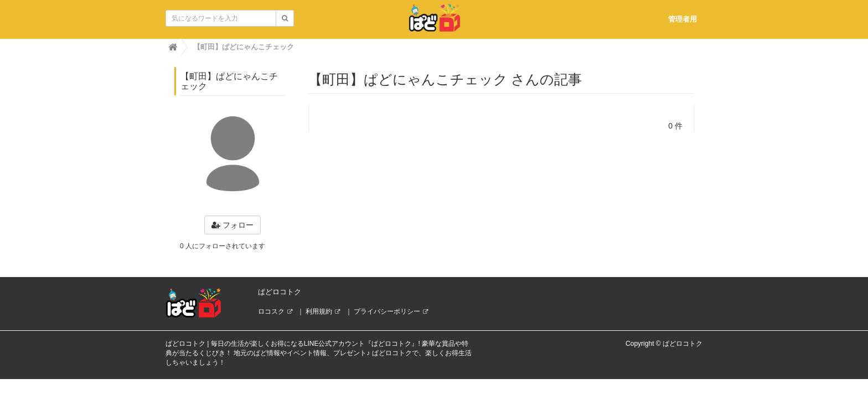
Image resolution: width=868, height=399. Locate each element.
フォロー (232, 225)
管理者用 (683, 19)
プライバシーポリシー (387, 311)
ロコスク (271, 311)
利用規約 (319, 311)
